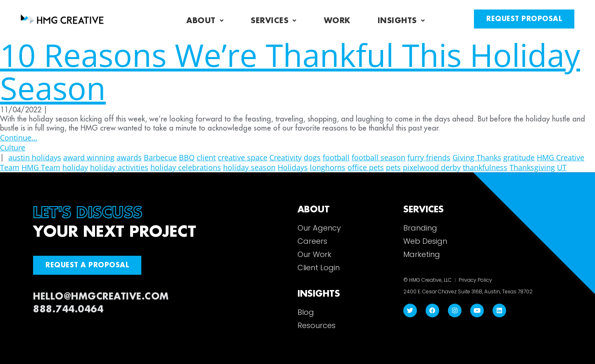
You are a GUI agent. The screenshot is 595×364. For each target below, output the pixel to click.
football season (378, 157)
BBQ (187, 157)
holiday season (249, 167)
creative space (243, 157)
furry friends (429, 157)
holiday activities (119, 167)
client (206, 157)
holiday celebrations (186, 167)
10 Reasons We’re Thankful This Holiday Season (290, 71)
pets (393, 167)
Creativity (286, 157)
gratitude (519, 157)
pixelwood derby (432, 167)
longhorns (328, 167)
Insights (401, 21)
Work (337, 21)
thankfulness (485, 167)
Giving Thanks (477, 157)
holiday (75, 167)
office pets (366, 167)
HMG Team (41, 167)
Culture (13, 148)
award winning (89, 157)
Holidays (293, 167)
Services (274, 21)
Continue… (19, 138)
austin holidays (35, 157)
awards (129, 157)
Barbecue (160, 157)
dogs (312, 157)
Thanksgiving (532, 167)
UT (562, 167)
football (336, 157)
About (205, 21)
